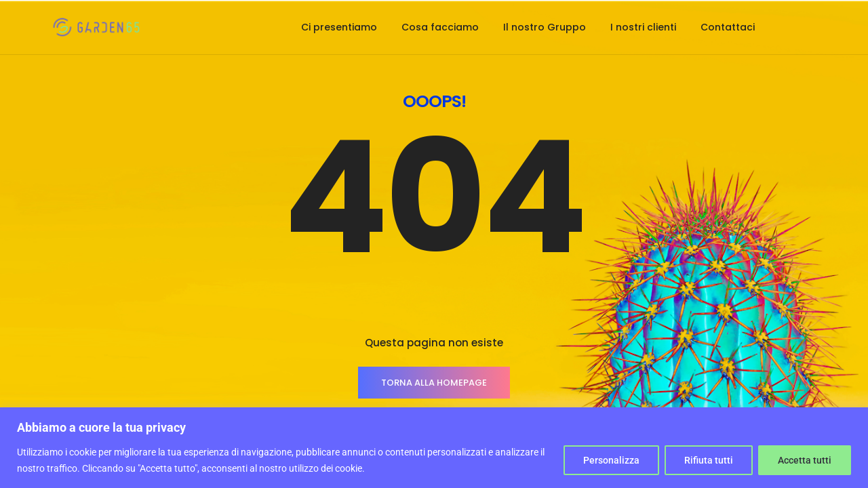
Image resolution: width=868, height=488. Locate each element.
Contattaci (728, 27)
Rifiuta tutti (709, 460)
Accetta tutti (805, 460)
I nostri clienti (643, 27)
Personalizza (611, 460)
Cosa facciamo (440, 27)
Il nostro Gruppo (545, 27)
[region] (434, 448)
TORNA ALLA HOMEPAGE (434, 383)
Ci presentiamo (339, 27)
